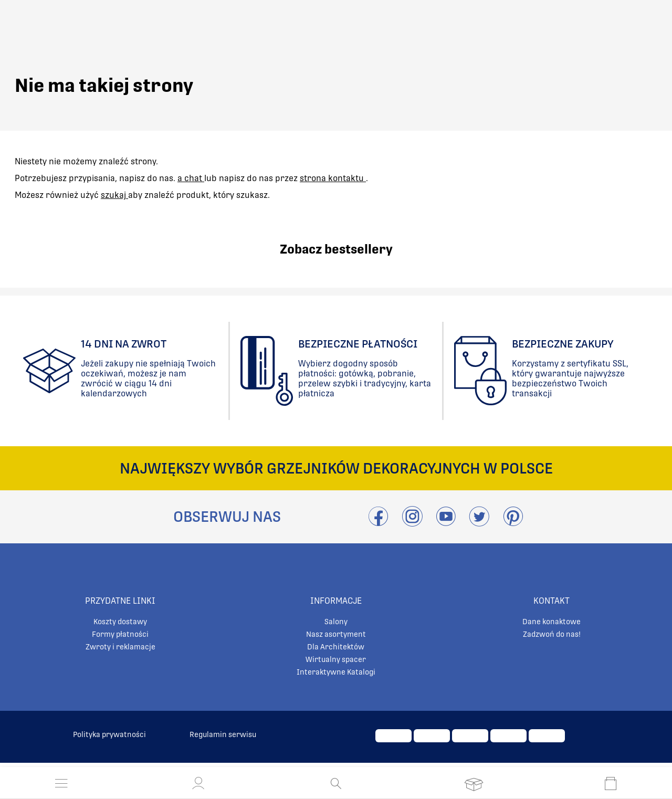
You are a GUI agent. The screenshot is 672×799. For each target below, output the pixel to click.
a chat (191, 178)
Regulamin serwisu (223, 734)
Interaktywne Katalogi (336, 672)
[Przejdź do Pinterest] (513, 523)
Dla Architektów (336, 647)
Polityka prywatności (109, 734)
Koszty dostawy (120, 622)
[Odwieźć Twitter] (479, 523)
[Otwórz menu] (61, 783)
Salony (336, 622)
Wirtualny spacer (336, 659)
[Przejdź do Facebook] (378, 523)
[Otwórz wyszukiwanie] (336, 783)
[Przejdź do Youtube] (446, 523)
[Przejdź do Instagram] (412, 523)
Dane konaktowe (552, 622)
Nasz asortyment (336, 634)
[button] (198, 783)
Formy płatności (120, 634)
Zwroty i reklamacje (120, 647)
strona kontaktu (333, 178)
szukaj (114, 195)
